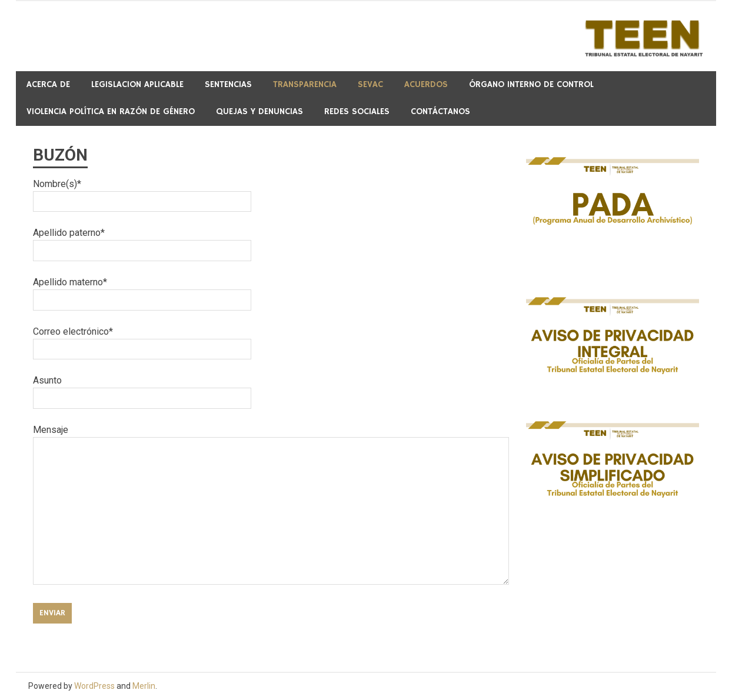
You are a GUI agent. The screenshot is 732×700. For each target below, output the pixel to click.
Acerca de (48, 84)
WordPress (94, 686)
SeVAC (370, 84)
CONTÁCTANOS (440, 111)
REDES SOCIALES (357, 111)
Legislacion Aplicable (137, 84)
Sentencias (228, 84)
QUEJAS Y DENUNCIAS (259, 111)
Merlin (144, 686)
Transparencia (305, 84)
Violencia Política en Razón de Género (111, 111)
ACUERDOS (426, 84)
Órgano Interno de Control (531, 84)
